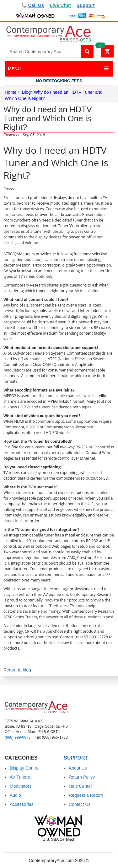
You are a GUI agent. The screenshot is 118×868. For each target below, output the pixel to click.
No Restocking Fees (59, 81)
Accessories (21, 804)
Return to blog (17, 670)
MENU (14, 69)
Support (86, 5)
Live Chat (60, 5)
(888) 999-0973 (18, 737)
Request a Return (86, 795)
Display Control (25, 768)
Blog (26, 92)
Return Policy (82, 777)
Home (11, 92)
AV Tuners (20, 777)
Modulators (21, 786)
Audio (15, 795)
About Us (78, 768)
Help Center (80, 786)
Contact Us (80, 804)
